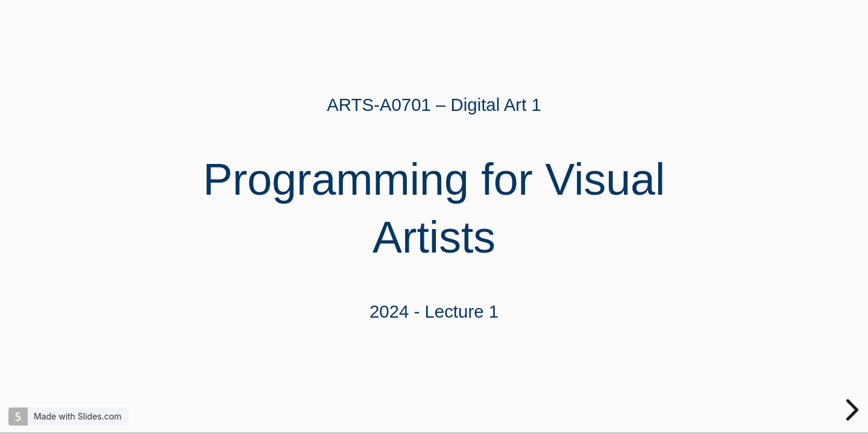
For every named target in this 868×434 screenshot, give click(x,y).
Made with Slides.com (77, 416)
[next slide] (854, 410)
